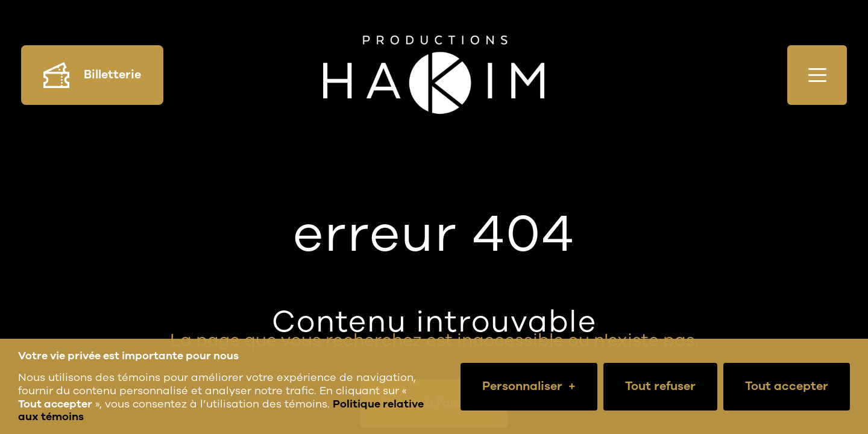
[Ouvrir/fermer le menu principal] (817, 75)
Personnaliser (529, 386)
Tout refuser (660, 386)
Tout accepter (787, 386)
